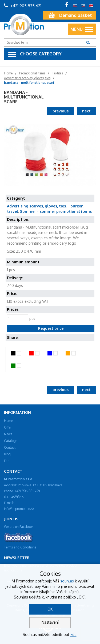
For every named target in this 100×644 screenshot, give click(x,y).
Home (8, 421)
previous (61, 111)
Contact (10, 447)
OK (50, 609)
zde (73, 634)
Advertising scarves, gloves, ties (36, 206)
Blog (7, 454)
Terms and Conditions (20, 547)
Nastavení (50, 622)
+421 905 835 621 (23, 6)
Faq (7, 461)
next (86, 111)
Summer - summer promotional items (56, 211)
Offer (8, 427)
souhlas (67, 581)
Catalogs (11, 441)
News (8, 434)
